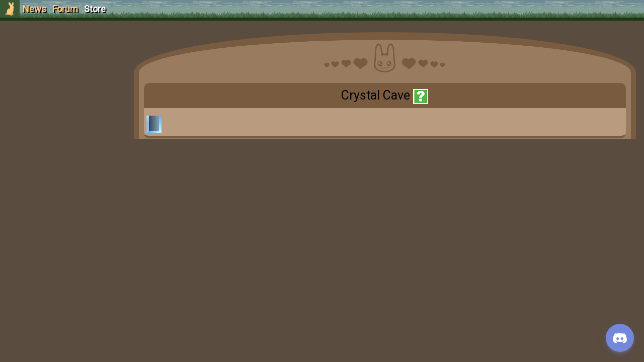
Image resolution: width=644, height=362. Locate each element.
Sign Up (61, 65)
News (34, 9)
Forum (65, 9)
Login (61, 83)
